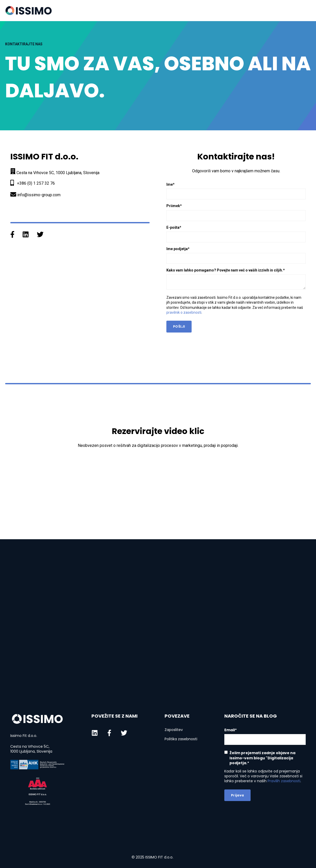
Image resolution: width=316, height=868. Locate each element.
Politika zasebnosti (181, 739)
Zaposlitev (174, 730)
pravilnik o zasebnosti (184, 312)
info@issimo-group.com (39, 195)
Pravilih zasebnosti (284, 781)
